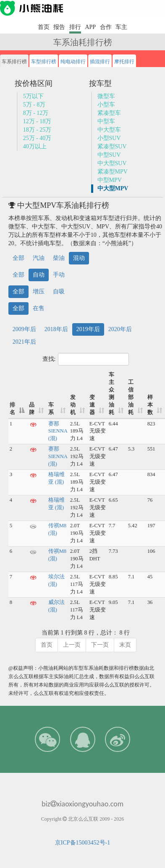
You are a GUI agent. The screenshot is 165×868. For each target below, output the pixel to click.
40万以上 (35, 146)
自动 (39, 275)
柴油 (59, 258)
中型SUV (109, 155)
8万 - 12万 (36, 113)
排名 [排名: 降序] (12, 409)
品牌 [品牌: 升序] (32, 409)
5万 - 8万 (34, 105)
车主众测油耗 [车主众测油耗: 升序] (111, 394)
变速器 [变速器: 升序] (92, 405)
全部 (18, 258)
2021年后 (24, 342)
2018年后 (56, 329)
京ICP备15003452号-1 (82, 843)
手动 (59, 275)
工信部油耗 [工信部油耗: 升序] (131, 397)
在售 (39, 308)
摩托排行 (124, 62)
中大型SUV (112, 163)
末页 (125, 645)
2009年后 (24, 329)
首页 (44, 27)
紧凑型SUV (112, 146)
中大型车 (109, 130)
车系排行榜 (14, 62)
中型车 (106, 121)
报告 (59, 27)
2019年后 (88, 329)
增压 (39, 291)
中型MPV (110, 180)
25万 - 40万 (37, 138)
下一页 (100, 645)
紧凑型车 (109, 113)
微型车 (106, 96)
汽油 (39, 258)
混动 (79, 258)
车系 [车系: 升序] (51, 409)
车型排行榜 (44, 62)
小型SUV (109, 138)
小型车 (106, 105)
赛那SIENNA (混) (58, 431)
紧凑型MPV (113, 172)
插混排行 (100, 62)
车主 (121, 27)
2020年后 (120, 329)
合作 (106, 27)
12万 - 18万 (37, 121)
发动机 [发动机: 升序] (73, 405)
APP (90, 27)
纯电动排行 (73, 62)
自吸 (59, 291)
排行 (75, 27)
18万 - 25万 (37, 130)
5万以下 (33, 96)
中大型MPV (113, 188)
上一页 (72, 645)
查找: (86, 359)
